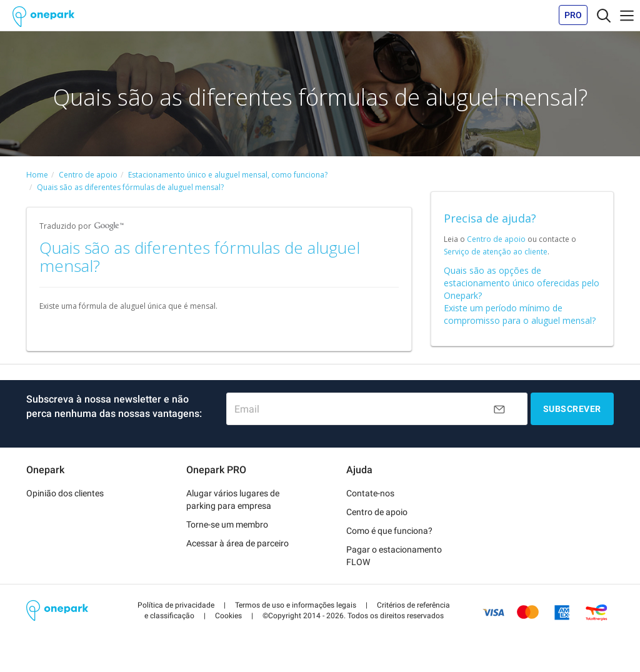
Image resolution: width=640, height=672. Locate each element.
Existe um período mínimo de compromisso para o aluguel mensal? (520, 314)
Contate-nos (370, 493)
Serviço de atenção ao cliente (496, 252)
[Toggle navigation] (604, 15)
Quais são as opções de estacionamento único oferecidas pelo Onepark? (522, 283)
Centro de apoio (496, 239)
